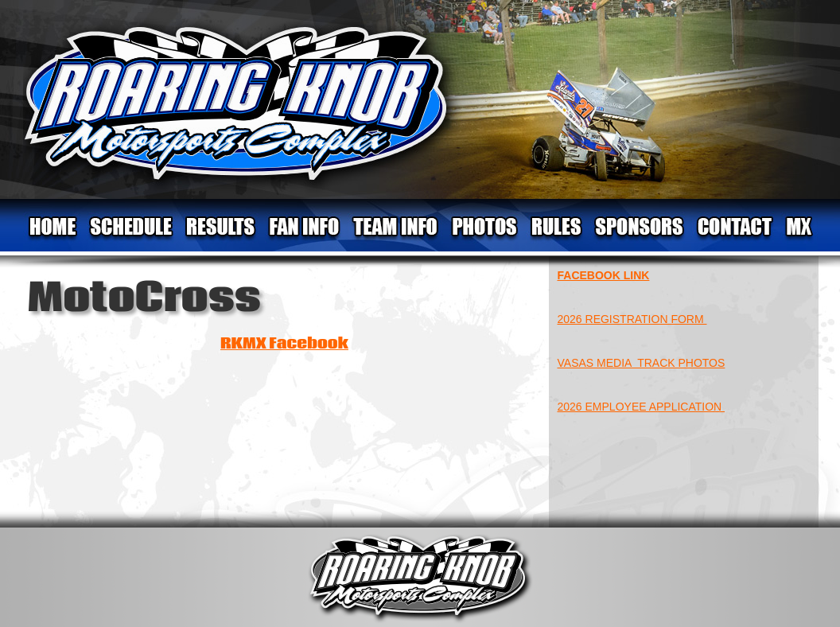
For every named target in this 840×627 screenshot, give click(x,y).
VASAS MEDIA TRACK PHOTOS (642, 363)
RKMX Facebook (284, 344)
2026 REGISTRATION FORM (632, 319)
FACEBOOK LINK (604, 275)
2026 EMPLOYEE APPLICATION (642, 407)
